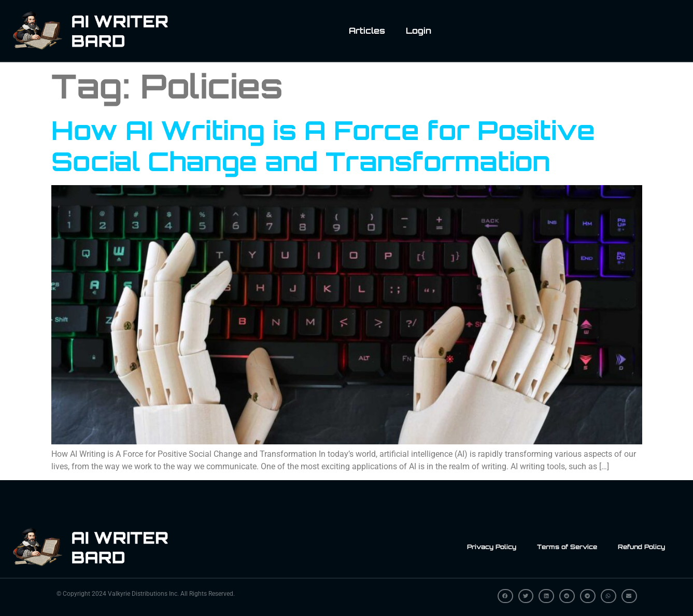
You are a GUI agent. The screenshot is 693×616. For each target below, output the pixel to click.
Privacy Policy (492, 547)
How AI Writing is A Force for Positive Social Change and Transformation (323, 145)
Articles (367, 31)
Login (419, 31)
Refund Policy (641, 547)
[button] (505, 596)
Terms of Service (567, 547)
